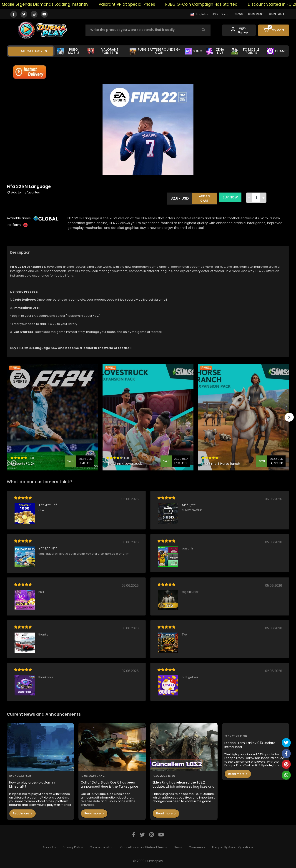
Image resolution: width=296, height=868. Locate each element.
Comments (197, 847)
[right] (289, 417)
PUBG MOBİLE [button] (68, 51)
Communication (102, 847)
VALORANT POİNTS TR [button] (103, 51)
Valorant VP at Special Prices (132, 4)
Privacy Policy (73, 847)
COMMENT (256, 14)
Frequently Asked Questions (233, 847)
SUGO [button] (194, 51)
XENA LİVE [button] (215, 51)
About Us (49, 847)
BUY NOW (231, 197)
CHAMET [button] (278, 51)
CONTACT (277, 14)
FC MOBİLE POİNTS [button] (245, 51)
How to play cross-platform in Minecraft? (33, 785)
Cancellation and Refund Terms (144, 847)
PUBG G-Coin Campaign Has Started (207, 4)
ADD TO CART (205, 197)
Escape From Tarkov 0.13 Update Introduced (250, 745)
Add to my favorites (23, 192)
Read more (23, 813)
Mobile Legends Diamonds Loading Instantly (51, 4)
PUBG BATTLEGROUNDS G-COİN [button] (155, 51)
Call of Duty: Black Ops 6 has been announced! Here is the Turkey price (109, 785)
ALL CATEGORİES (31, 51)
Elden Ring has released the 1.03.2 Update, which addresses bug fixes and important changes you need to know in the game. (183, 785)
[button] (274, 30)
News (178, 847)
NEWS (239, 14)
